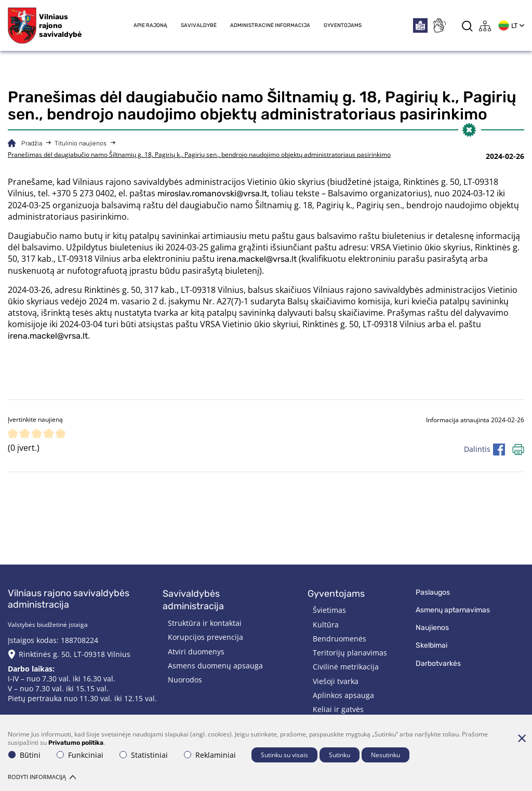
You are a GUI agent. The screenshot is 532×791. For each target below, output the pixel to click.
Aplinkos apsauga (343, 695)
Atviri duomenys (196, 652)
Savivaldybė (199, 25)
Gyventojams (343, 25)
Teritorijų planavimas (350, 653)
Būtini (24, 755)
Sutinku (340, 755)
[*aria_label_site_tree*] (485, 26)
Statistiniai (144, 755)
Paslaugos (433, 592)
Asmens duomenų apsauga (215, 666)
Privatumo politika (76, 743)
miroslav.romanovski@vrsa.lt (212, 193)
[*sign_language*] (439, 25)
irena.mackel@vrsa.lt (257, 259)
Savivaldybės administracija (193, 600)
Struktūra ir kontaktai (205, 623)
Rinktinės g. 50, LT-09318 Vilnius (75, 654)
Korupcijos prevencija (205, 637)
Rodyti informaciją (42, 777)
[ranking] (61, 434)
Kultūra (326, 625)
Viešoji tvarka (336, 681)
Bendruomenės (340, 639)
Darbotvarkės (438, 663)
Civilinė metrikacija (346, 667)
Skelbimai (431, 645)
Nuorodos (185, 680)
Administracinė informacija (270, 25)
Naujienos (432, 628)
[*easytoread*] (420, 25)
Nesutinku (385, 755)
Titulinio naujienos (81, 143)
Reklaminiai (210, 755)
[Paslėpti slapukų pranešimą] (522, 738)
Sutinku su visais (284, 755)
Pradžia (32, 143)
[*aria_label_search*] (467, 26)
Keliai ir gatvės (338, 709)
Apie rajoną (150, 25)
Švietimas (329, 610)
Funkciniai (80, 755)
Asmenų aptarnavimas (453, 610)
